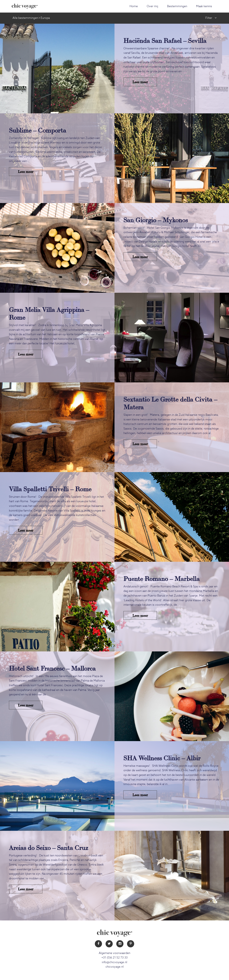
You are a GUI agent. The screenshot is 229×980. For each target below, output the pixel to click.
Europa (45, 18)
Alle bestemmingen (25, 18)
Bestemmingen (177, 6)
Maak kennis (204, 6)
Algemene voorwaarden (114, 953)
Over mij (152, 6)
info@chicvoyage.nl (114, 962)
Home (134, 6)
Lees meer (140, 82)
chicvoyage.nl (115, 967)
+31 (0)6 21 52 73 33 (114, 958)
